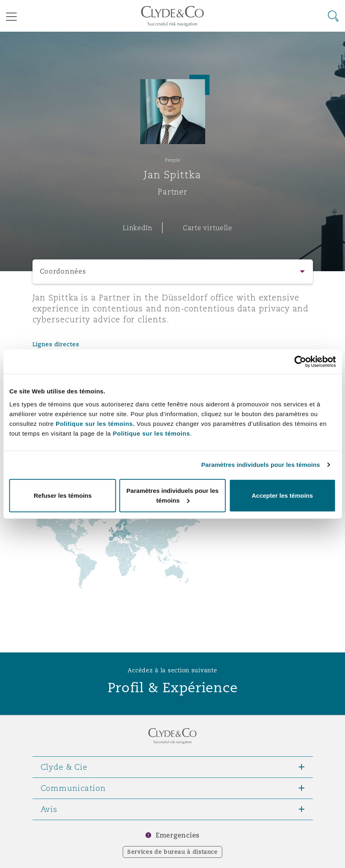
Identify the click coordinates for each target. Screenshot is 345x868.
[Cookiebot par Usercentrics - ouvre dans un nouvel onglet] (300, 362)
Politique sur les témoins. (95, 423)
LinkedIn (138, 228)
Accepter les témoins (282, 495)
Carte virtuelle (208, 228)
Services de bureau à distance (172, 852)
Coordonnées (63, 271)
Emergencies (178, 835)
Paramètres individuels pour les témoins (260, 465)
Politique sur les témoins (151, 433)
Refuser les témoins (63, 495)
